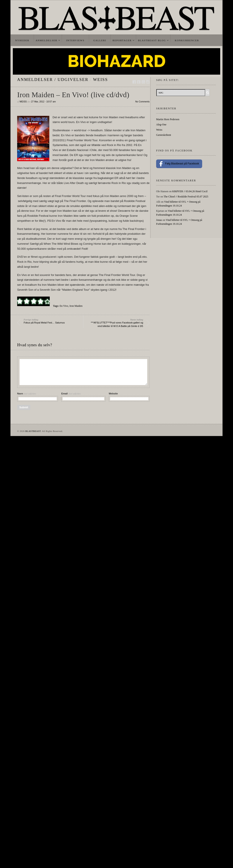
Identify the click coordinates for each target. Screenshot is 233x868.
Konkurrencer (187, 40)
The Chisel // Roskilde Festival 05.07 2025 (186, 197)
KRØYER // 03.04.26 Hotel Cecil (190, 191)
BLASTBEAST (33, 431)
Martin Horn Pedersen (168, 119)
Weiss (100, 80)
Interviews (75, 40)
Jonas (159, 220)
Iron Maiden (76, 306)
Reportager (122, 40)
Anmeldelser (46, 40)
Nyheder (22, 40)
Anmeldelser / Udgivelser (53, 80)
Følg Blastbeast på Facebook (179, 164)
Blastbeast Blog (152, 40)
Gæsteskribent (164, 135)
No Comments (142, 102)
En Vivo (64, 306)
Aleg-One (161, 125)
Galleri (100, 40)
